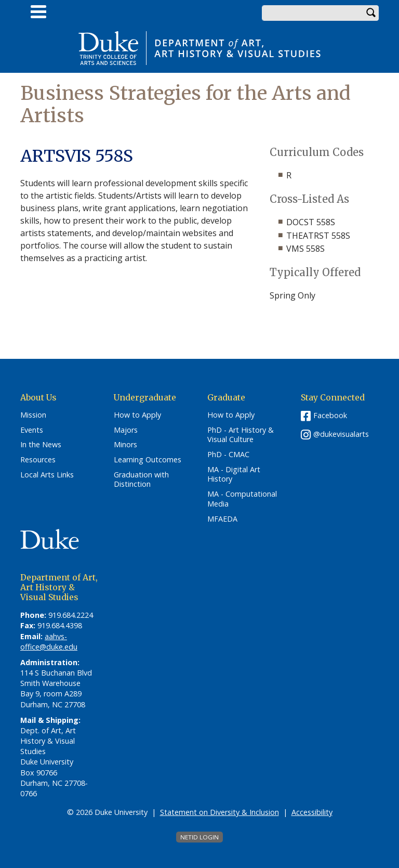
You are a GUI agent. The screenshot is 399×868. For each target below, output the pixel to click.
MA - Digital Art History (234, 475)
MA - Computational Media (242, 499)
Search (371, 13)
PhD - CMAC (228, 455)
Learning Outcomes (148, 460)
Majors (126, 430)
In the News (41, 445)
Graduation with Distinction (141, 480)
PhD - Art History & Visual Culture (241, 435)
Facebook (330, 415)
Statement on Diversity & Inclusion (220, 812)
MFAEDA (222, 519)
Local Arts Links (47, 475)
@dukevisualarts (341, 434)
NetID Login (199, 837)
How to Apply (137, 415)
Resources (38, 460)
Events (32, 430)
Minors (125, 445)
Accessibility (312, 812)
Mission (33, 415)
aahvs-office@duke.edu (49, 642)
